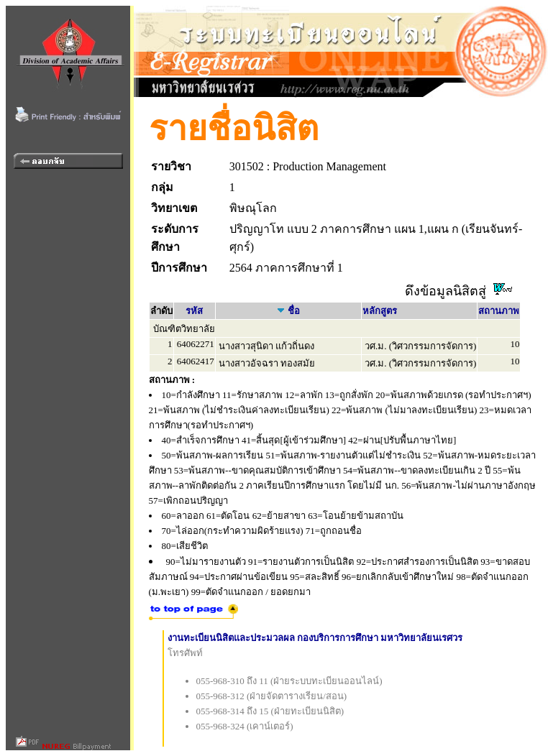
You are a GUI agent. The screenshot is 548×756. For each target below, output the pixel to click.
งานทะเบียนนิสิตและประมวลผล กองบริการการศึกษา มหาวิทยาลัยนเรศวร (315, 638)
